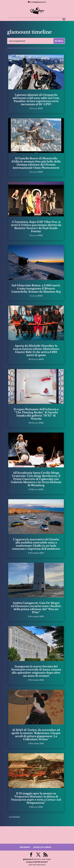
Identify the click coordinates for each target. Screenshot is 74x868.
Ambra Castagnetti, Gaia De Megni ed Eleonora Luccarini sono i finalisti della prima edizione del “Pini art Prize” (36, 608)
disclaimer (25, 847)
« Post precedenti (14, 817)
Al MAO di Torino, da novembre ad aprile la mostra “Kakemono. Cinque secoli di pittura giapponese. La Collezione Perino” (36, 735)
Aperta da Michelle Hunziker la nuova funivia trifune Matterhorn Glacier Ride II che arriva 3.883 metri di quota (36, 350)
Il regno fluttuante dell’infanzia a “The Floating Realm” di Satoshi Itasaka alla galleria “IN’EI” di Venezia (36, 414)
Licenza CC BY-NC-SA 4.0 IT (37, 862)
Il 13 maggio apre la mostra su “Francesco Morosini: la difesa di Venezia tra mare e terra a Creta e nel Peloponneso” (36, 798)
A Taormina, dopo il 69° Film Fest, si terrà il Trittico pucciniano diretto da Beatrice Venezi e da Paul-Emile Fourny (36, 227)
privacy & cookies (42, 847)
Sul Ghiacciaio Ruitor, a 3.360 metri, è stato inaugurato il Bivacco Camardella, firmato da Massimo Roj (36, 289)
